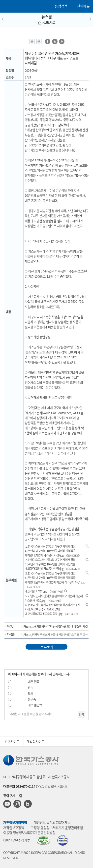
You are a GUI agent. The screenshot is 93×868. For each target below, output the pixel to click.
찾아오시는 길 (13, 795)
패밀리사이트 (35, 741)
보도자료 (50, 22)
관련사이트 (12, 741)
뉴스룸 (47, 17)
